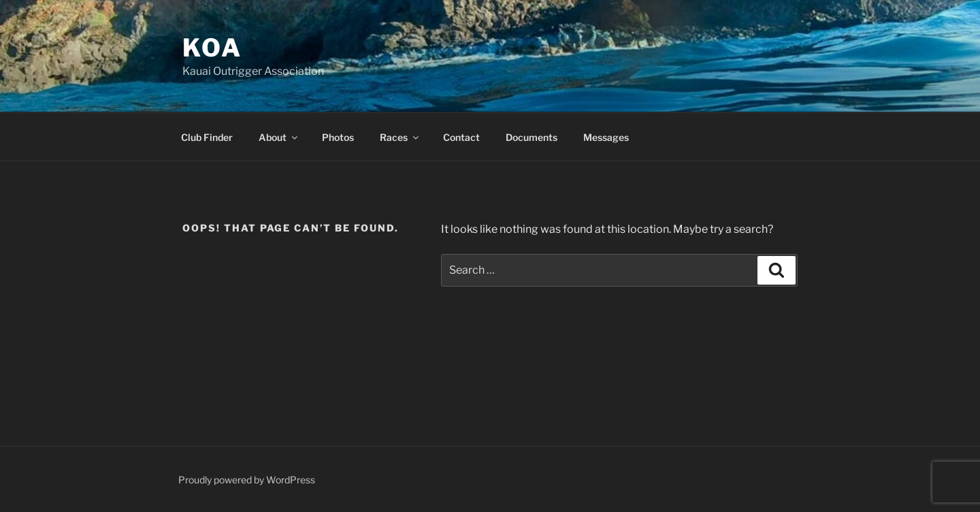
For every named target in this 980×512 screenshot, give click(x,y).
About (279, 137)
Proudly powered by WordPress (247, 480)
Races (400, 137)
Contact (461, 137)
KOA (212, 48)
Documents (532, 137)
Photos (338, 137)
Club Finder (207, 137)
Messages (606, 137)
